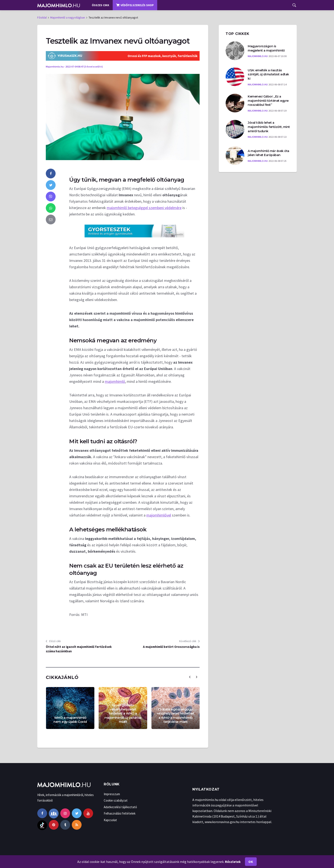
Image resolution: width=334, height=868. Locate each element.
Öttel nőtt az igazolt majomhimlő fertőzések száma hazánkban (79, 649)
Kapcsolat (110, 820)
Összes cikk (101, 5)
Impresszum (112, 794)
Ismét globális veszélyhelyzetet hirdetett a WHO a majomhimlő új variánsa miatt (123, 713)
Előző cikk (53, 641)
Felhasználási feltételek (120, 813)
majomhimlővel (159, 515)
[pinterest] (54, 825)
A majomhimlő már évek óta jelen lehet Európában (268, 153)
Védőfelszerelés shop (135, 5)
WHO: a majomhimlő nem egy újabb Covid (70, 720)
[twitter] (51, 185)
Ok (251, 862)
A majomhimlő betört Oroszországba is (171, 647)
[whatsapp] (51, 208)
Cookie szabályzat (116, 800)
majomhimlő (115, 381)
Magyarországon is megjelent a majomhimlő (266, 48)
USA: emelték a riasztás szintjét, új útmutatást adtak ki (268, 74)
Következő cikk (189, 641)
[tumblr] (65, 825)
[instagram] (65, 813)
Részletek (233, 862)
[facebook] (51, 174)
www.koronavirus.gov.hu (222, 822)
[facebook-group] (54, 813)
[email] (51, 220)
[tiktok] (42, 825)
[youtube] (88, 813)
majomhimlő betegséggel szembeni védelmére (144, 208)
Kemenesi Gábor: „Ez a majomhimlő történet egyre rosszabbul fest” (268, 101)
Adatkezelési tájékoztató (120, 807)
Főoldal (42, 17)
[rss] (77, 825)
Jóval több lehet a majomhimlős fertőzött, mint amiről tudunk (269, 127)
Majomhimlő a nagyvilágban (68, 17)
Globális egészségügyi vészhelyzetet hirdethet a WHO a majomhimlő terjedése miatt (176, 716)
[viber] (51, 197)
